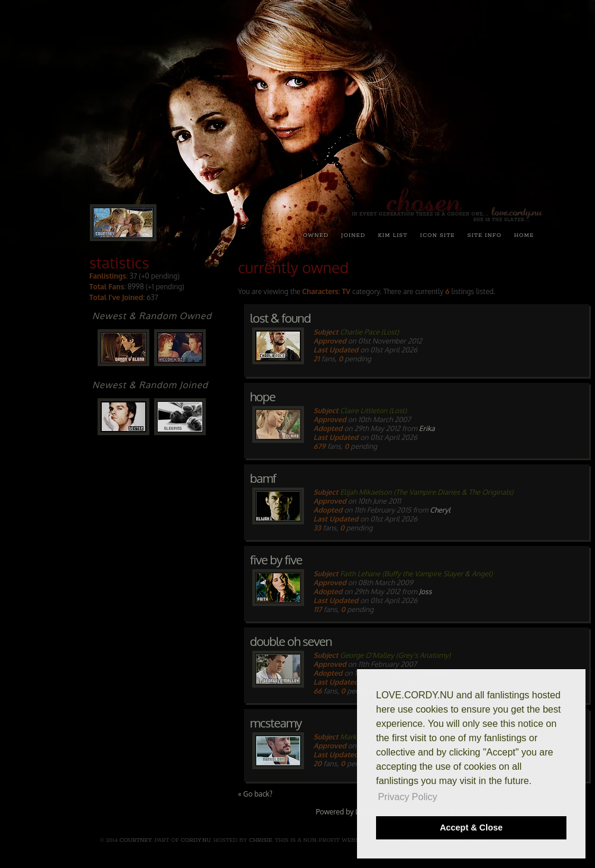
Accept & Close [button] (471, 828)
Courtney (136, 840)
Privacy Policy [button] (408, 797)
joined (353, 235)
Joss (425, 591)
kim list (393, 235)
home (524, 235)
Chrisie (260, 840)
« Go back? (255, 794)
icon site (438, 235)
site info (485, 235)
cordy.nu (196, 840)
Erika (427, 428)
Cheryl (440, 510)
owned (316, 235)
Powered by (336, 812)
